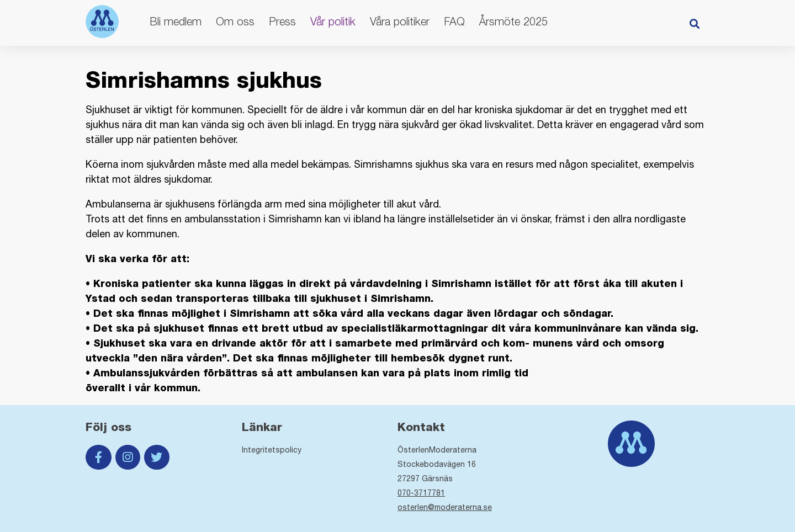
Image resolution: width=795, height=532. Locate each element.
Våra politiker (400, 21)
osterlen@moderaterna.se (445, 507)
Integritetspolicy (272, 450)
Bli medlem (176, 21)
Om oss (235, 21)
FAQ (454, 21)
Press (282, 21)
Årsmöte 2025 (513, 21)
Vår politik (333, 21)
